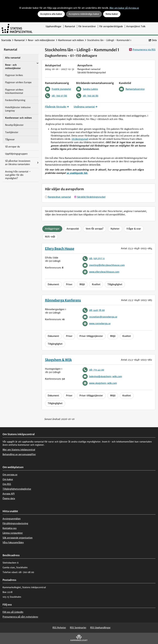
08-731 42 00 (93, 370)
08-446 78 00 (94, 310)
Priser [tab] (69, 284)
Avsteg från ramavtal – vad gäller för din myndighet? (18, 175)
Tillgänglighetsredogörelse (17, 489)
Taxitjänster (12, 132)
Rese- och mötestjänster (41, 40)
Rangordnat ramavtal (59, 197)
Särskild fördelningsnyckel (91, 197)
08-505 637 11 (94, 259)
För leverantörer (87, 26)
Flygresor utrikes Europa (18, 82)
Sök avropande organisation (18, 538)
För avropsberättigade (111, 26)
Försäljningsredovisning (15, 523)
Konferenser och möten (71, 40)
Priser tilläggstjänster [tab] (91, 336)
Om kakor (8, 479)
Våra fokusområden (13, 543)
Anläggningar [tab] (52, 229)
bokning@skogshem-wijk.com (102, 376)
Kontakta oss (10, 528)
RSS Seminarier (78, 628)
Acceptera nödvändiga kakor (84, 14)
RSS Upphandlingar (100, 628)
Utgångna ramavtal (85, 107)
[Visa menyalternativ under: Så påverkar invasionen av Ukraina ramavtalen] (38, 163)
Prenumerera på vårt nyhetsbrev (20, 617)
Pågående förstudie (57, 107)
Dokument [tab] (53, 284)
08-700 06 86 (87, 96)
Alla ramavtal (13, 58)
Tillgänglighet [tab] (115, 284)
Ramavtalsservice (132, 89)
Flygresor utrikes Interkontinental (14, 91)
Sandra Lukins (87, 89)
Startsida (6, 40)
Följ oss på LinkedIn (13, 612)
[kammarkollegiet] (79, 638)
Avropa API (9, 494)
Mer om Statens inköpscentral (19, 450)
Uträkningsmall (80, 139)
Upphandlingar (54, 26)
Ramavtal (70, 26)
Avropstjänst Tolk (136, 26)
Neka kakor (112, 14)
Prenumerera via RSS (142, 50)
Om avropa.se (10, 475)
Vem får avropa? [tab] (95, 229)
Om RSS (7, 484)
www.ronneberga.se (97, 324)
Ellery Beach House (60, 249)
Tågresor (10, 139)
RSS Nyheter (59, 628)
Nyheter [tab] (115, 229)
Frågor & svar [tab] (134, 229)
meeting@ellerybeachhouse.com (104, 265)
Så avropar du (13, 147)
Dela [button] (153, 40)
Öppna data (9, 498)
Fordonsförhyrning (15, 100)
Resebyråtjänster (14, 125)
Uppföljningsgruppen (16, 154)
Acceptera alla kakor (51, 14)
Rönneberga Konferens (63, 300)
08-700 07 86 (56, 96)
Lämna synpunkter (13, 533)
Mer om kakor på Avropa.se (124, 8)
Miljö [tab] (82, 284)
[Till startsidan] (17, 28)
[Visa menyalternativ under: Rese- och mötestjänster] (38, 63)
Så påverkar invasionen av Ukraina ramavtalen (18, 163)
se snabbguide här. (77, 173)
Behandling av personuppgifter (19, 454)
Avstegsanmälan (12, 519)
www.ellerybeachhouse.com (101, 272)
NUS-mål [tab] (50, 237)
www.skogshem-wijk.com (100, 383)
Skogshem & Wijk (58, 360)
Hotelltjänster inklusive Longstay (18, 109)
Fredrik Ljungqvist (58, 89)
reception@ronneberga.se (100, 317)
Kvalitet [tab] (96, 284)
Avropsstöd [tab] (73, 229)
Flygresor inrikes (14, 75)
